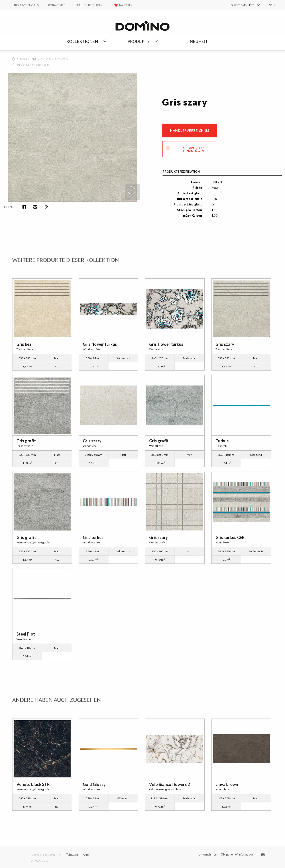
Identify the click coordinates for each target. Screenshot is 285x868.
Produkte (139, 41)
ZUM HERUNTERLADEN (89, 5)
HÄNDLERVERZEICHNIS (25, 5)
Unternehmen (208, 855)
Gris (47, 59)
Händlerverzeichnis (190, 131)
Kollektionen (82, 41)
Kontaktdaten (57, 5)
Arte (86, 855)
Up (142, 832)
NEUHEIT (199, 41)
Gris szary (62, 59)
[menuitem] (238, 5)
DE (270, 5)
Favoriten (126, 5)
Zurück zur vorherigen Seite (33, 65)
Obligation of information (237, 854)
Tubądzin (72, 855)
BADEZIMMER (30, 59)
